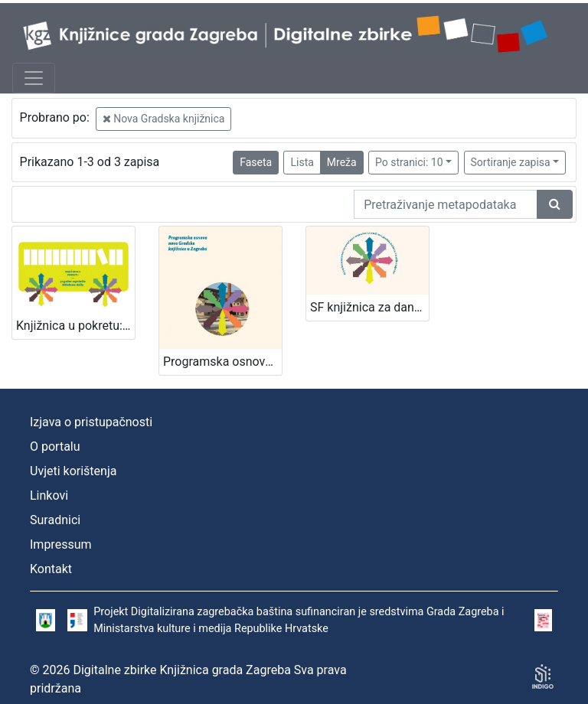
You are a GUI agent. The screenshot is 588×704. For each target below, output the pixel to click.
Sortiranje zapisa (511, 162)
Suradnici (55, 520)
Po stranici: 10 (409, 162)
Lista (302, 162)
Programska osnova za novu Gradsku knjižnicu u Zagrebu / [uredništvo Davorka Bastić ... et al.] (222, 362)
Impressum (61, 544)
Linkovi (49, 495)
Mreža (342, 162)
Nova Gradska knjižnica (164, 119)
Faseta (256, 162)
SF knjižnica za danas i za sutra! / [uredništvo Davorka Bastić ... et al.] (369, 307)
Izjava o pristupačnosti (91, 422)
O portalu (55, 447)
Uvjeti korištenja (73, 471)
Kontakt (51, 569)
